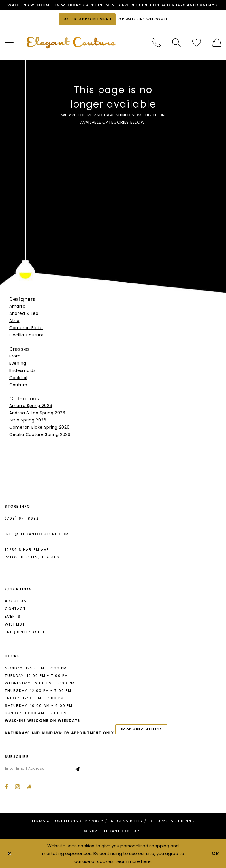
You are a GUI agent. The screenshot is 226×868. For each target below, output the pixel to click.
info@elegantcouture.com (37, 534)
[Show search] (176, 43)
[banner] (71, 43)
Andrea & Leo (24, 313)
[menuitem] (156, 43)
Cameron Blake (26, 328)
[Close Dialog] (9, 853)
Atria (14, 321)
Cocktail (18, 378)
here (146, 861)
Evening (18, 363)
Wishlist (15, 624)
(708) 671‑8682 (22, 518)
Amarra (17, 306)
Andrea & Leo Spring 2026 (37, 413)
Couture (18, 385)
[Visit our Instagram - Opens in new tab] (17, 787)
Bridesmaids (22, 370)
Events (13, 616)
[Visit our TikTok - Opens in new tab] (29, 787)
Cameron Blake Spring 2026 (39, 427)
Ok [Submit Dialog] (216, 853)
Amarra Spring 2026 (31, 406)
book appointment (142, 729)
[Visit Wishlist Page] (197, 43)
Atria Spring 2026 (28, 420)
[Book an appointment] (87, 19)
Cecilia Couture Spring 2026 (40, 434)
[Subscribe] (78, 769)
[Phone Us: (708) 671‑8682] (156, 43)
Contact (15, 609)
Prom (15, 356)
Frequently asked (25, 632)
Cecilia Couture (27, 335)
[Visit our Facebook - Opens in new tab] (6, 787)
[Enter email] (42, 769)
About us (16, 601)
